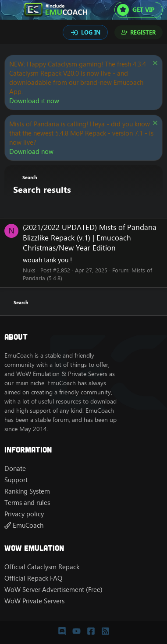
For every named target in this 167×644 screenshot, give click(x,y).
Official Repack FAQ (33, 578)
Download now (31, 151)
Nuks (29, 270)
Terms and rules (27, 503)
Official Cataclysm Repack (42, 567)
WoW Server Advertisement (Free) (53, 590)
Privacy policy (24, 514)
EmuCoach (24, 525)
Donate (15, 468)
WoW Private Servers (34, 601)
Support (16, 480)
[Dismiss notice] (154, 64)
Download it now (34, 101)
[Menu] (12, 10)
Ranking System (27, 491)
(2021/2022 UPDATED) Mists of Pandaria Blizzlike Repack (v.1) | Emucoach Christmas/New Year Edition (90, 238)
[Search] (12, 33)
